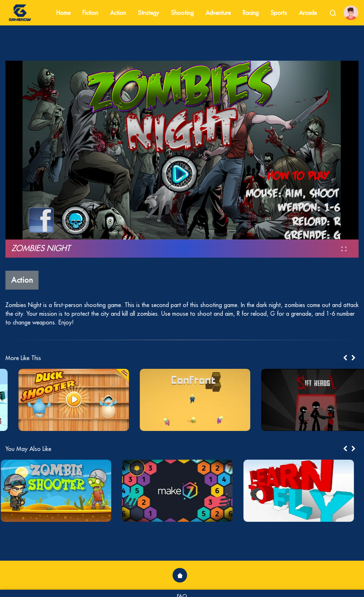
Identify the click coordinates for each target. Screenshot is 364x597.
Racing (251, 13)
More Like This (23, 358)
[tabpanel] (61, 400)
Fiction (90, 13)
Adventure (218, 13)
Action (118, 13)
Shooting (182, 13)
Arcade (308, 13)
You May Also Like (28, 449)
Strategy (149, 13)
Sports (279, 13)
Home (63, 13)
